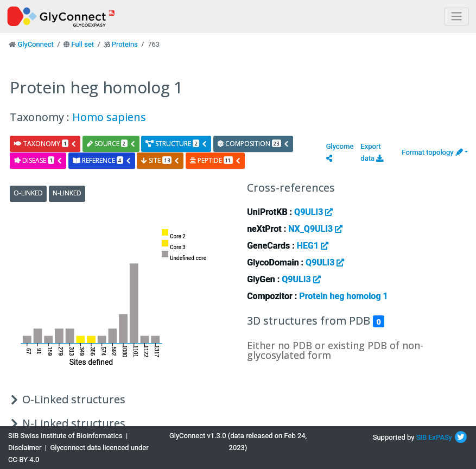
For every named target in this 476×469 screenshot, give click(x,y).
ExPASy (440, 437)
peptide (215, 160)
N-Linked (67, 193)
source (111, 144)
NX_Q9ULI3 (315, 229)
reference (102, 160)
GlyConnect (35, 44)
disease (38, 160)
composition (253, 144)
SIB (421, 437)
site (160, 160)
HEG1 (313, 246)
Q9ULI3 (313, 212)
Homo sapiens (109, 117)
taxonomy (45, 144)
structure (176, 144)
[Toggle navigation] (456, 17)
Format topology (432, 152)
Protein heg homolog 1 (343, 296)
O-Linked (28, 193)
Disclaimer (25, 448)
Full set (82, 44)
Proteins (125, 44)
